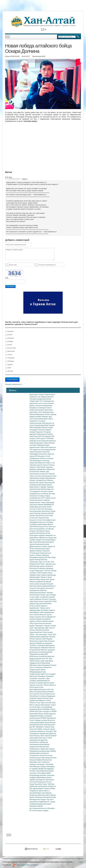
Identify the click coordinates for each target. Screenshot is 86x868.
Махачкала (42, 542)
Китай (9, 345)
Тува (50, 659)
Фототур (37, 736)
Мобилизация (39, 527)
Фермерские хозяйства (38, 590)
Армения (33, 637)
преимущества (35, 740)
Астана (45, 403)
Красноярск (34, 395)
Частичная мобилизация (39, 419)
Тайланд (10, 361)
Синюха (39, 621)
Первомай (33, 654)
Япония (9, 371)
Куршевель (34, 762)
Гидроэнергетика (36, 632)
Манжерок (33, 806)
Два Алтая (34, 542)
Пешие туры (45, 595)
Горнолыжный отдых (42, 549)
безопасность (35, 742)
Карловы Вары (35, 579)
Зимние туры (44, 472)
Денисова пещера (48, 749)
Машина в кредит (40, 766)
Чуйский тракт (51, 564)
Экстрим (49, 731)
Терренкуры (34, 562)
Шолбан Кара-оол (47, 489)
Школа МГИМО (41, 718)
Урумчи (44, 575)
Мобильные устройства (38, 656)
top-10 (40, 663)
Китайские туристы (48, 610)
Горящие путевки (41, 720)
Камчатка (46, 551)
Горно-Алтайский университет (41, 667)
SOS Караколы (50, 447)
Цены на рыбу (41, 584)
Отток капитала (50, 527)
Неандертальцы (36, 751)
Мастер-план (47, 760)
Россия (49, 782)
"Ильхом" (47, 571)
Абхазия (33, 703)
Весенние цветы (44, 795)
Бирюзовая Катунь (37, 714)
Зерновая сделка (36, 465)
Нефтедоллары (48, 412)
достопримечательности (39, 808)
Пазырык (51, 641)
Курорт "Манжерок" (37, 626)
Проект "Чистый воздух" (39, 634)
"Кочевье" (33, 573)
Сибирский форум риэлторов (40, 804)
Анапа (48, 700)
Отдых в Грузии (35, 617)
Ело (50, 689)
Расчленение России (37, 694)
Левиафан (42, 676)
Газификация (35, 458)
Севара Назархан (36, 432)
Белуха (32, 606)
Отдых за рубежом (42, 597)
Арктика (40, 586)
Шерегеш (33, 551)
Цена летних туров (42, 601)
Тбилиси (39, 406)
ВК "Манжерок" (39, 727)
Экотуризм (47, 797)
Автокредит (41, 764)
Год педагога (40, 780)
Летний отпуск (48, 698)
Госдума (41, 641)
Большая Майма (36, 760)
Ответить (25, 179)
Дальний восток (36, 652)
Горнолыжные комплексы (39, 474)
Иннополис (43, 454)
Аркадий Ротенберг (37, 716)
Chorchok (37, 513)
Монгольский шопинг (37, 566)
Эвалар (32, 643)
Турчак (53, 802)
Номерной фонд (36, 709)
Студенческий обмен (37, 674)
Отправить (10, 286)
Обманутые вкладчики (44, 643)
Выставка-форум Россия (47, 758)
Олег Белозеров (46, 509)
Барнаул (45, 428)
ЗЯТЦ (38, 439)
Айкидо (54, 571)
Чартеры (50, 593)
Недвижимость (45, 802)
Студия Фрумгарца (37, 571)
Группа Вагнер (50, 722)
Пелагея (47, 626)
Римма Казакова (36, 500)
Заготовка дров (35, 461)
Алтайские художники (45, 568)
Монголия (10, 351)
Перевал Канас (35, 575)
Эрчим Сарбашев (43, 555)
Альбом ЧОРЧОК (47, 513)
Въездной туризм (43, 788)
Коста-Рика (11, 348)
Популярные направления (39, 733)
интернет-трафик (42, 810)
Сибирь (52, 788)
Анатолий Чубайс (36, 729)
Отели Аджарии (47, 617)
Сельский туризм (47, 491)
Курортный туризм (48, 579)
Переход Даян (35, 577)
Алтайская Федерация (47, 696)
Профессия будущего (46, 769)
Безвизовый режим (42, 544)
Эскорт (53, 709)
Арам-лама (45, 661)
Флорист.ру (34, 795)
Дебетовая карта (41, 738)
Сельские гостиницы (37, 496)
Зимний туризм (48, 621)
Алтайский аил (35, 498)
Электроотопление (42, 630)
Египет (9, 335)
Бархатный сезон (36, 403)
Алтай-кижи (34, 518)
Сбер (32, 623)
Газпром (42, 395)
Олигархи (42, 408)
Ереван (32, 406)
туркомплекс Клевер (37, 478)
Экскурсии (38, 692)
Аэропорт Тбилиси (43, 685)
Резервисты (34, 408)
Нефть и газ (50, 463)
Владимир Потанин (49, 665)
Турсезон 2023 (41, 639)
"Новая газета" (45, 608)
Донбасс (43, 529)
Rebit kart (51, 656)
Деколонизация (48, 692)
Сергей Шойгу (35, 661)
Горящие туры (47, 417)
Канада (9, 341)
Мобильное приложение (39, 786)
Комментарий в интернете (39, 753)
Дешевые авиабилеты (38, 469)
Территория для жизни (38, 507)
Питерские (39, 797)
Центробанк (39, 410)
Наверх (81, 862)
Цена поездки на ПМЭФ (48, 711)
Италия (32, 639)
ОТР (43, 498)
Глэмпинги (34, 731)
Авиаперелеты (49, 401)
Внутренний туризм (37, 483)
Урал (32, 736)
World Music (46, 511)
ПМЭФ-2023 (34, 711)
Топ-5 (48, 674)
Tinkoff (50, 738)
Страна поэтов (50, 498)
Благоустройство (41, 560)
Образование (41, 777)
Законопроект (46, 705)
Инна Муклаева (36, 511)
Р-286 (54, 731)
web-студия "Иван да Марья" (25, 865)
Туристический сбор (48, 703)
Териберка (50, 676)
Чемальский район (37, 443)
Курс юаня (38, 412)
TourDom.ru (34, 645)
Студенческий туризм (37, 670)
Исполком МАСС (46, 604)
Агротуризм (41, 588)
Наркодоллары (35, 610)
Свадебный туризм (37, 791)
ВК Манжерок (40, 456)
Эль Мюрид (42, 397)
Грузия (52, 683)
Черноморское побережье (39, 648)
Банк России (34, 529)
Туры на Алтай (44, 562)
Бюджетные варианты (38, 700)
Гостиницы (41, 421)
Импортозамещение (37, 414)
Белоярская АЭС (48, 436)
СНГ (42, 401)
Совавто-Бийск (47, 573)
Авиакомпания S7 (43, 681)
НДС (47, 628)
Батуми (39, 619)
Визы (37, 538)
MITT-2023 (53, 601)
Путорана (33, 399)
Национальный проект (38, 593)
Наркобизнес (35, 608)
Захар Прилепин (36, 784)
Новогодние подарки (37, 535)
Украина (33, 685)
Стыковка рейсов (43, 683)
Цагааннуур (51, 575)
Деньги (50, 524)
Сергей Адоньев (41, 606)
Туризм (48, 395)
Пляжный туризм (36, 698)
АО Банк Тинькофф (37, 771)
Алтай (48, 456)
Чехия (50, 577)
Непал (9, 355)
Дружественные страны (39, 546)
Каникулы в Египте (42, 599)
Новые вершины (50, 714)
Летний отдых (35, 595)
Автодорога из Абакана (45, 480)
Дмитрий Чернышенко (38, 434)
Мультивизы (50, 645)
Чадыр (48, 496)
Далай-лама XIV (43, 659)
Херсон (46, 465)
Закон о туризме (41, 487)
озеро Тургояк (45, 736)
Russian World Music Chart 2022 (41, 516)
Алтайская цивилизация (39, 524)
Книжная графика (45, 430)
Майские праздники (48, 650)
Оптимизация (35, 553)
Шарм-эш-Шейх (36, 417)
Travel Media (41, 467)
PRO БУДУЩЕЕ (36, 428)
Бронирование (47, 652)
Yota (34, 810)
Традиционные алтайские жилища (42, 494)
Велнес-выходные (36, 582)
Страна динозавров (37, 722)
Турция (9, 365)
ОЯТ (40, 436)
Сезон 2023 (52, 634)
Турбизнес (34, 397)
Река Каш (33, 586)
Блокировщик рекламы (38, 775)
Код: (7, 278)
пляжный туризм (49, 729)
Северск (33, 439)
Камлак (40, 806)
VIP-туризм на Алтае (37, 450)
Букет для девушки (44, 793)
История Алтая (38, 687)
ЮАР (8, 368)
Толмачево (34, 678)
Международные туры (38, 672)
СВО (31, 527)
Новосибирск (51, 540)
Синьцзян (50, 584)
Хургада (53, 414)
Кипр (46, 641)
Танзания (10, 358)
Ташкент (52, 425)
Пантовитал (40, 531)
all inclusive (49, 588)
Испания (10, 338)
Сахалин (33, 588)
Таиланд (52, 637)
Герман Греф (49, 727)
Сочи (44, 540)
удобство (44, 740)
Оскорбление (35, 755)
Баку (38, 637)
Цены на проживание (44, 707)
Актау (38, 703)
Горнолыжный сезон (49, 476)
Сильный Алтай (40, 452)
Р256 (39, 573)
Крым (53, 395)
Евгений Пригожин (37, 725)
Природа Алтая (35, 441)
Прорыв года (34, 604)
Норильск (50, 397)
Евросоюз (42, 463)
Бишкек (51, 403)
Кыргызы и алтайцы (46, 522)
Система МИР (43, 654)
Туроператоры (40, 628)
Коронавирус (34, 612)
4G (31, 810)
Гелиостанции (48, 632)
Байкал (40, 551)
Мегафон (51, 808)
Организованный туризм (43, 615)
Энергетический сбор (38, 423)
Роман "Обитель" (48, 784)
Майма (53, 751)
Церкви (32, 780)
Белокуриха (34, 557)
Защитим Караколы (49, 441)
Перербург (46, 709)
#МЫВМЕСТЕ (49, 505)
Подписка (49, 467)
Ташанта (44, 577)
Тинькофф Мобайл (44, 773)
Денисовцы (46, 751)
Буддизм (33, 659)
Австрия (9, 331)
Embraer (33, 683)
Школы (49, 777)
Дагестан (53, 733)
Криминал (42, 731)
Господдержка (35, 491)
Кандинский (42, 399)
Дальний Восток (49, 586)
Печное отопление (47, 458)
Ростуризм (47, 432)
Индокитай (45, 637)
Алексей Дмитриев (41, 425)
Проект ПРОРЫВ (47, 439)
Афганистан (43, 538)
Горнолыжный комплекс (43, 623)
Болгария (42, 645)
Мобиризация (47, 406)
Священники (42, 782)
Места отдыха (35, 705)
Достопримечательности (39, 689)
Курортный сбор (45, 557)
